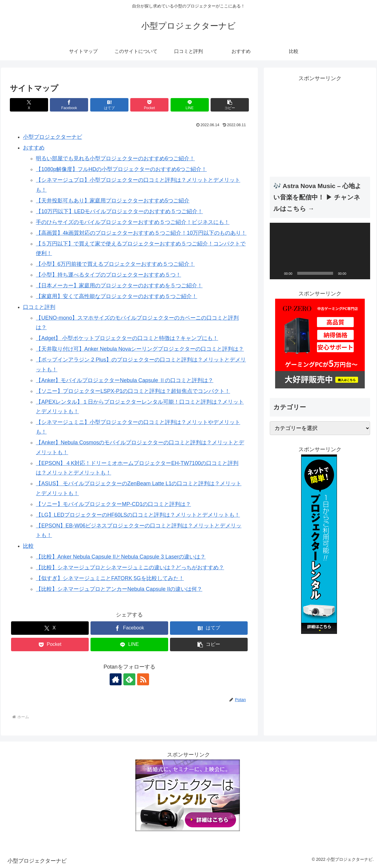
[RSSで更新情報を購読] (143, 679)
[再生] (278, 273)
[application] (320, 251)
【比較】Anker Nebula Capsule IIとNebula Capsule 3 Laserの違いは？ (121, 557)
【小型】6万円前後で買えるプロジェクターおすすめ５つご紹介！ (115, 264)
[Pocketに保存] (149, 105)
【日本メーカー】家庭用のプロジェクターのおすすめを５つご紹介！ (119, 286)
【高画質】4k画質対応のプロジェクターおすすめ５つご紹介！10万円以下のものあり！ (141, 233)
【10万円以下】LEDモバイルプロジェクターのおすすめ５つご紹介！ (119, 211)
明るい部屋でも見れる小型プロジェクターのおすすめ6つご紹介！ (115, 158)
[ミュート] (353, 273)
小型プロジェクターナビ (53, 137)
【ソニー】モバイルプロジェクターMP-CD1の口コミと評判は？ (113, 504)
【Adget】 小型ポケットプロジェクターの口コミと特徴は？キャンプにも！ (127, 338)
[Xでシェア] (29, 105)
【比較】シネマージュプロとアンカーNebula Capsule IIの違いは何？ (119, 589)
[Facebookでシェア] (69, 105)
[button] (230, 105)
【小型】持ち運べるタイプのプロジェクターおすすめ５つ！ (108, 275)
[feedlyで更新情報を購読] (129, 679)
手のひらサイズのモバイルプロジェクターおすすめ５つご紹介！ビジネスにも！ (133, 222)
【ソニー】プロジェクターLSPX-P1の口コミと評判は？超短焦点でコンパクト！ (133, 391)
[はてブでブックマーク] (109, 105)
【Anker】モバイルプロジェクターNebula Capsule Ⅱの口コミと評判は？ (125, 380)
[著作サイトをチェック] (116, 679)
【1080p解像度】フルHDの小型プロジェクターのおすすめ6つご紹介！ (121, 169)
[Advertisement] (320, 125)
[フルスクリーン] (362, 273)
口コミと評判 (39, 307)
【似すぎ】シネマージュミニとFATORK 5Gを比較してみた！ (110, 578)
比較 (28, 546)
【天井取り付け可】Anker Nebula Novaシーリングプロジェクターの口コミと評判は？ (140, 349)
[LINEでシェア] (190, 105)
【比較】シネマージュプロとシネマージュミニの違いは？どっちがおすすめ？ (130, 568)
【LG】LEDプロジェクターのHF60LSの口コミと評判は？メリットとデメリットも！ (138, 515)
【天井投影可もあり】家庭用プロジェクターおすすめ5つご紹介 (113, 201)
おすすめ (34, 148)
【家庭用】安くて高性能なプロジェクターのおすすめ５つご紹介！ (117, 296)
